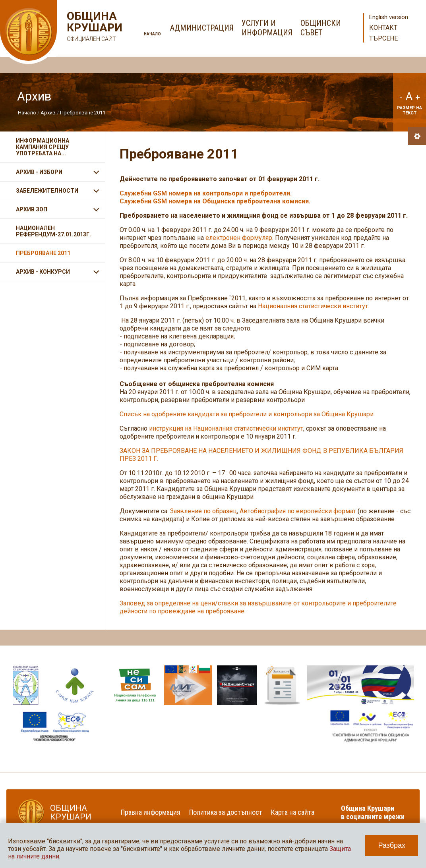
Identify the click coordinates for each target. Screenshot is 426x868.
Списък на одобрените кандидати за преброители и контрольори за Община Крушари (247, 414)
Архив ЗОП (32, 209)
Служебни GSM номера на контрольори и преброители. (206, 193)
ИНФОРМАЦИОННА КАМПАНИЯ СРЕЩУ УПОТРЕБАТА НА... (43, 147)
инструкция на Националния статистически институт (226, 428)
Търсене (383, 38)
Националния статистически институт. (314, 306)
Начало (152, 34)
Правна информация (151, 812)
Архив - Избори (39, 172)
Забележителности (47, 191)
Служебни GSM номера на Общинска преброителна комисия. (216, 201)
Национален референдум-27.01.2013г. (53, 231)
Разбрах (392, 845)
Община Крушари (94, 28)
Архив (48, 113)
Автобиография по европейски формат (298, 511)
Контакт (383, 28)
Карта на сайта (293, 812)
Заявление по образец (203, 511)
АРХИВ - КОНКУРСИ (43, 272)
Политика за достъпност (226, 812)
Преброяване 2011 (83, 113)
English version (389, 17)
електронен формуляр (239, 238)
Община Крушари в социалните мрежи (373, 812)
